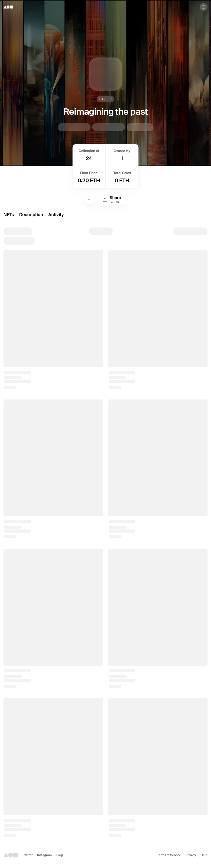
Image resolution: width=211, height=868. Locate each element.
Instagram (44, 855)
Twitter (28, 855)
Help (204, 855)
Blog (60, 855)
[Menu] (90, 199)
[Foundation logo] (8, 7)
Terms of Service (169, 855)
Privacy (191, 855)
